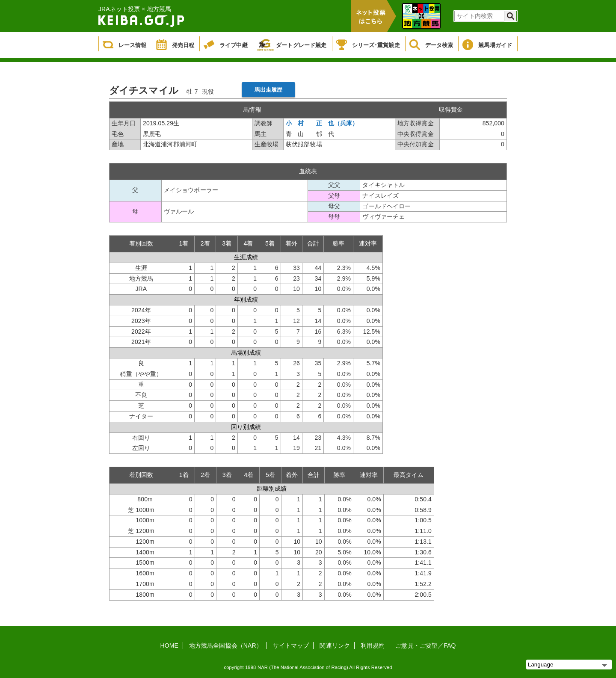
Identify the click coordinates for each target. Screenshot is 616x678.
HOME (169, 645)
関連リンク (335, 645)
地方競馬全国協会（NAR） (226, 645)
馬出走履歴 (269, 90)
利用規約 (373, 645)
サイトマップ (291, 645)
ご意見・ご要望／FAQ (425, 645)
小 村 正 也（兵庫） (322, 123)
